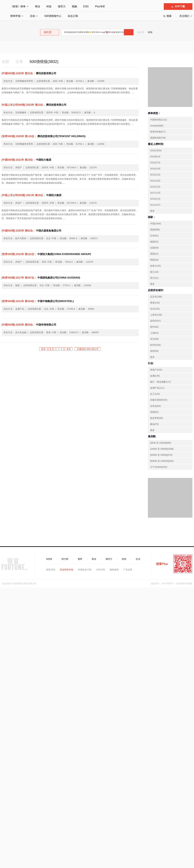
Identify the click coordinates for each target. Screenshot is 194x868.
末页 (69, 349)
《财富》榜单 (18, 6)
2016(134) (155, 169)
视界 (80, 559)
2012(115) (155, 187)
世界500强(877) (158, 132)
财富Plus (162, 564)
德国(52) (154, 242)
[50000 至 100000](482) (162, 461)
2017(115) (155, 193)
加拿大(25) (155, 266)
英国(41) (154, 254)
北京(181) (155, 309)
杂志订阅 (73, 16)
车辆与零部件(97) (159, 400)
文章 (19, 62)
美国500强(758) (158, 138)
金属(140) (155, 376)
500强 (49, 559)
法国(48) (154, 248)
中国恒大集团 (26, 160)
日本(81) (154, 236)
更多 (152, 211)
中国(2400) (156, 224)
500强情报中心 (53, 16)
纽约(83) (154, 327)
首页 (43, 349)
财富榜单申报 (66, 570)
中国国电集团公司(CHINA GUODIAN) (41, 278)
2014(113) (155, 199)
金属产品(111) (157, 388)
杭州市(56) (155, 345)
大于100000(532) (159, 467)
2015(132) (155, 175)
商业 (38, 6)
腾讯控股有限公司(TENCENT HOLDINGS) (44, 136)
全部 (5, 62)
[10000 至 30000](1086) (162, 449)
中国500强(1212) (159, 120)
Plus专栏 (100, 6)
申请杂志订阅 (85, 570)
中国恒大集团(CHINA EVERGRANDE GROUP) (46, 254)
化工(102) (155, 394)
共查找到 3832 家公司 (88, 349)
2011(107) (155, 205)
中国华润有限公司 (29, 325)
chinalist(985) (157, 126)
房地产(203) (156, 370)
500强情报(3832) (44, 62)
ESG (86, 6)
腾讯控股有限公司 (29, 73)
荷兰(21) (154, 278)
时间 (150, 32)
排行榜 (65, 559)
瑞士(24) (154, 272)
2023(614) (155, 157)
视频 (74, 6)
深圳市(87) (155, 321)
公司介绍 (100, 570)
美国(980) (155, 230)
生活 (138, 559)
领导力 (62, 6)
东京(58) (154, 339)
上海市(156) (156, 315)
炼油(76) (154, 424)
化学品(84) (155, 406)
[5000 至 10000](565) (161, 443)
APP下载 (178, 6)
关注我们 (184, 16)
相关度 (141, 32)
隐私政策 (114, 570)
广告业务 (128, 570)
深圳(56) (154, 351)
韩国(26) (154, 260)
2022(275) (155, 163)
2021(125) (155, 181)
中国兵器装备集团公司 (31, 231)
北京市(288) (156, 297)
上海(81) (154, 333)
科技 (49, 6)
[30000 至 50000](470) (161, 455)
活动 (32, 16)
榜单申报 (15, 16)
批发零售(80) (157, 418)
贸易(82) (154, 412)
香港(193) (155, 303)
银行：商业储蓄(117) (161, 382)
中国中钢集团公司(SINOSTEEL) (38, 301)
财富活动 (51, 570)
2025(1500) (156, 150)
